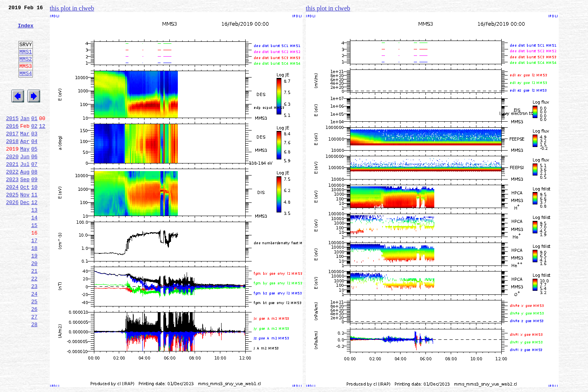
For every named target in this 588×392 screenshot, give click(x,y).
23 (35, 332)
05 (35, 173)
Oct (25, 217)
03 (35, 155)
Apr (25, 164)
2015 (12, 137)
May (25, 173)
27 (35, 367)
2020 (12, 182)
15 (35, 261)
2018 (12, 164)
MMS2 (25, 69)
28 (35, 376)
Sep (25, 208)
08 (35, 199)
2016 (12, 146)
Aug (25, 199)
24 (35, 341)
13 (35, 243)
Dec (25, 235)
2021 (12, 190)
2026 (12, 235)
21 (35, 314)
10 (35, 217)
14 (35, 252)
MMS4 (25, 86)
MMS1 (25, 61)
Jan (25, 137)
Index (25, 30)
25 (35, 349)
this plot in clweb (72, 8)
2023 (12, 208)
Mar (25, 155)
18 (35, 288)
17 (35, 279)
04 (35, 164)
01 (35, 137)
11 (35, 226)
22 (35, 323)
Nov (25, 226)
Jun (25, 182)
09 (35, 208)
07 (35, 190)
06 (35, 182)
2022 (12, 199)
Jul (25, 190)
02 (35, 146)
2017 (12, 155)
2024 (12, 217)
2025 (12, 226)
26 (35, 358)
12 (42, 146)
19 (35, 296)
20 (35, 305)
